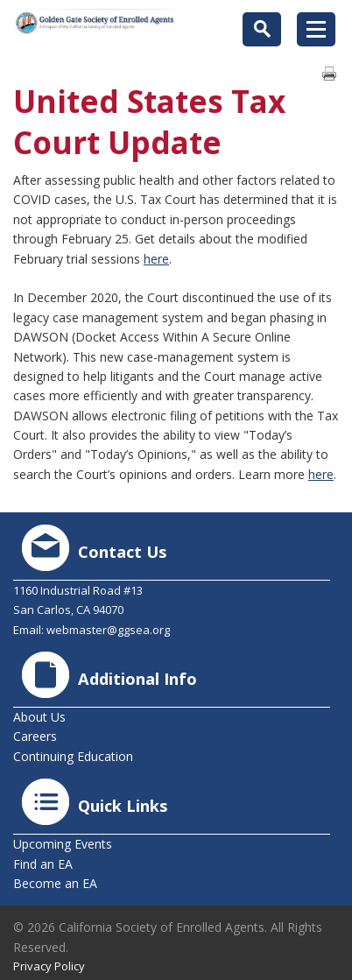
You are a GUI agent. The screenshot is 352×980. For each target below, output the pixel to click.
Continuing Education (73, 756)
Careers (35, 736)
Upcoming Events (63, 844)
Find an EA (43, 864)
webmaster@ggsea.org (108, 630)
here (156, 259)
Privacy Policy (49, 966)
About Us (39, 717)
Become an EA (55, 883)
